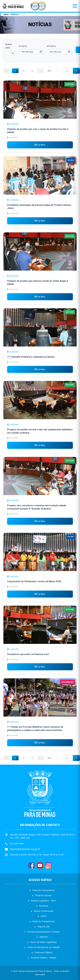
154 (49, 71)
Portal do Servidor (43, 895)
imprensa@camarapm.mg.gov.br (25, 849)
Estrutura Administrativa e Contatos (44, 932)
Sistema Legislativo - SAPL (44, 901)
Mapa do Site (44, 927)
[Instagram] (48, 866)
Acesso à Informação (44, 911)
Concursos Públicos (44, 952)
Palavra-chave (9, 46)
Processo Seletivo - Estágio (44, 958)
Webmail (43, 937)
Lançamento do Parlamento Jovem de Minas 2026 (34, 581)
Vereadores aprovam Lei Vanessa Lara (28, 654)
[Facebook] (31, 866)
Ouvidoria (44, 906)
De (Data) (23, 46)
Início (6, 14)
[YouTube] (40, 866)
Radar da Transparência (43, 921)
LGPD (43, 916)
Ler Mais (40, 145)
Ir (76, 71)
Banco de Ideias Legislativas (44, 942)
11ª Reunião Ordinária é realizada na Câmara (31, 357)
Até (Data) (51, 46)
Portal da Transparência (44, 890)
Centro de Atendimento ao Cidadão (44, 947)
